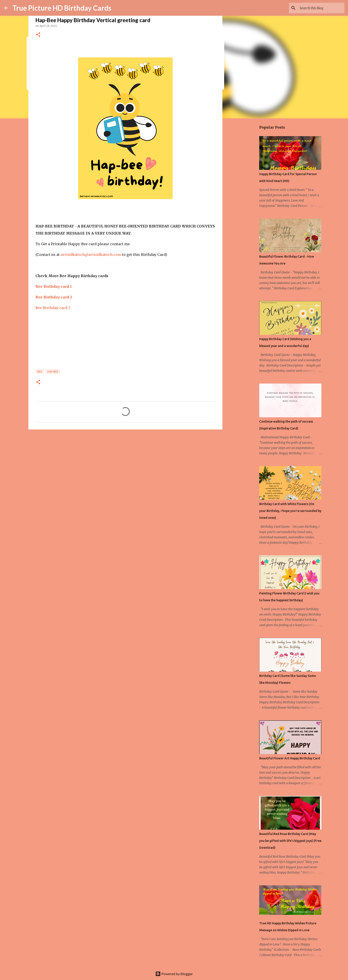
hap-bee (53, 371)
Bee (40, 371)
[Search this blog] (321, 8)
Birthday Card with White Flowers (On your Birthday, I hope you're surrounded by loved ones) (290, 511)
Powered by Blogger (174, 974)
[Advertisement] (125, 467)
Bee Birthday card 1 (54, 286)
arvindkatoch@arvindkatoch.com (91, 255)
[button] (38, 35)
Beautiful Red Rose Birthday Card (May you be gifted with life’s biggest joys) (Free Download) (290, 841)
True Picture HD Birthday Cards (62, 8)
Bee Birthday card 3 (53, 308)
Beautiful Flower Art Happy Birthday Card (290, 758)
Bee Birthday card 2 (54, 297)
